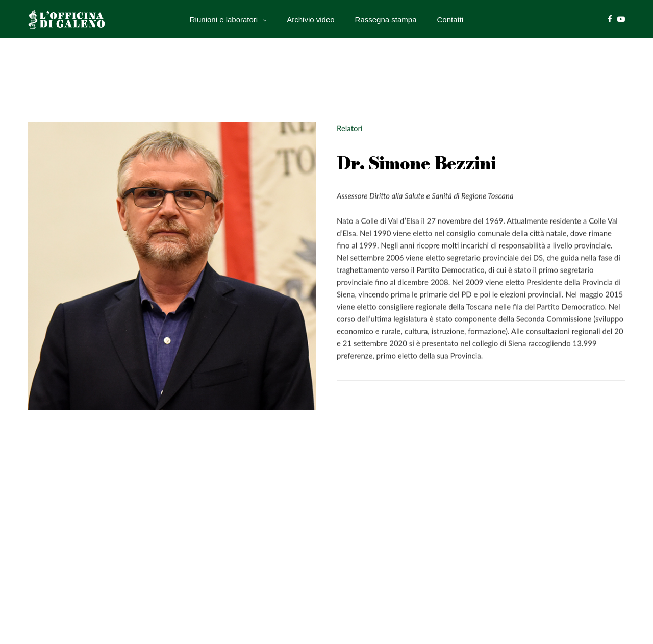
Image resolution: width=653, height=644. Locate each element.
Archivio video (310, 19)
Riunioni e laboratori (224, 19)
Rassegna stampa (386, 19)
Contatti (450, 19)
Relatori (350, 128)
